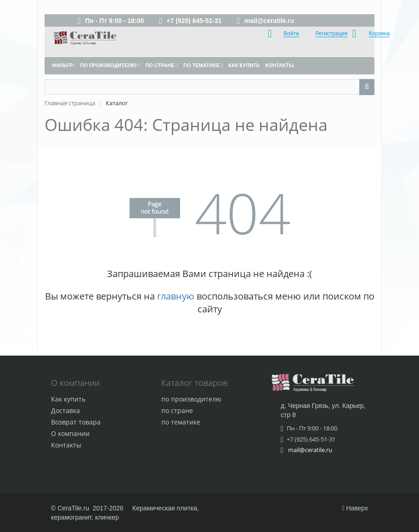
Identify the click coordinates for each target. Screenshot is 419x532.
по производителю (191, 399)
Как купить (68, 399)
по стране (177, 410)
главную (176, 296)
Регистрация (332, 34)
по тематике (181, 422)
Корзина (379, 34)
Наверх (355, 508)
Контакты (66, 445)
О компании (70, 433)
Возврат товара (76, 422)
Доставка (65, 410)
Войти (291, 34)
